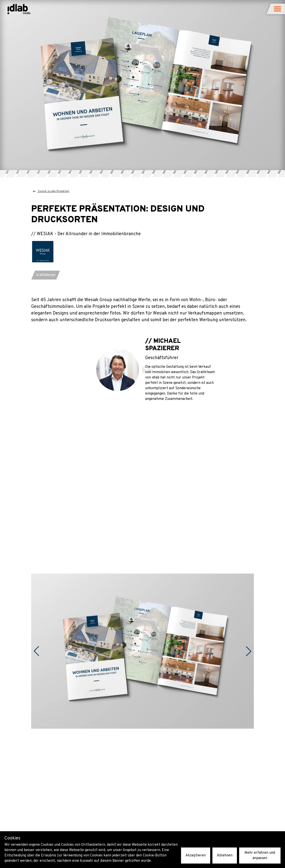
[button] (278, 9)
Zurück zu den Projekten (51, 191)
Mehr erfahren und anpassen (260, 856)
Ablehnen (225, 856)
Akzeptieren (196, 856)
